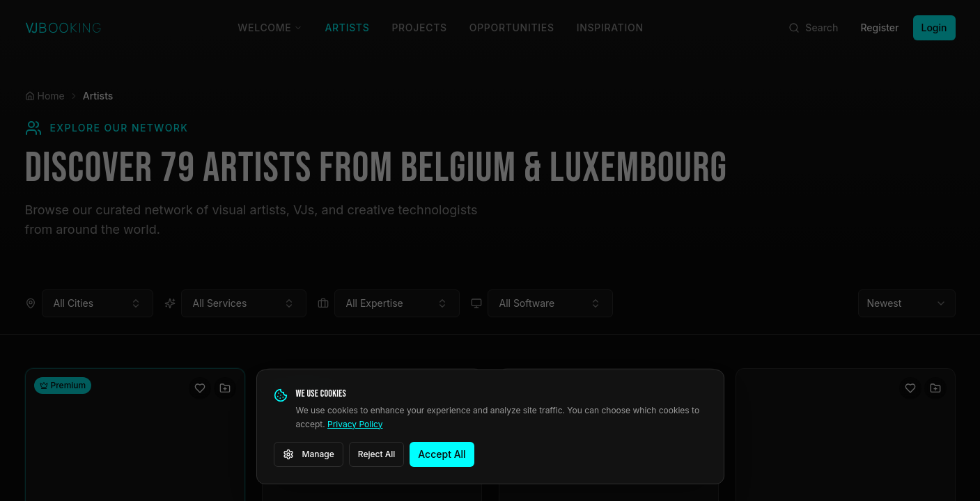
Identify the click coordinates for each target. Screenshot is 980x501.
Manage (309, 454)
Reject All (377, 454)
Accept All (442, 454)
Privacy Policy (355, 424)
